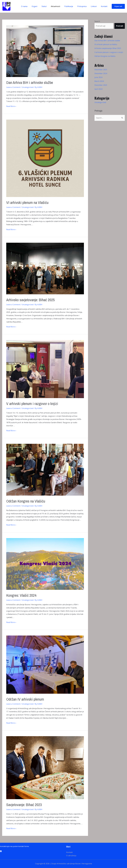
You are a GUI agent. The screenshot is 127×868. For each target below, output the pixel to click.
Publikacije (72, 6)
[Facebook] (1, 851)
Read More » (11, 106)
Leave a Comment (13, 87)
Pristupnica (84, 6)
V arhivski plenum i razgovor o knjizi (35, 403)
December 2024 (101, 73)
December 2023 (101, 85)
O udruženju (71, 856)
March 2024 (99, 81)
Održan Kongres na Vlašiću (28, 501)
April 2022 (99, 89)
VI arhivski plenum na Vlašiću (29, 202)
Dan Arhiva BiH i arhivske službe (32, 82)
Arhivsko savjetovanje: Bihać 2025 (33, 300)
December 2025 (101, 69)
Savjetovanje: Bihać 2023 (26, 805)
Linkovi (95, 6)
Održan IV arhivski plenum (27, 699)
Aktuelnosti (59, 6)
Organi (40, 6)
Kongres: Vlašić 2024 (23, 595)
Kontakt (105, 6)
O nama (31, 6)
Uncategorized (28, 87)
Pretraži (120, 26)
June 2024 (98, 77)
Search (97, 21)
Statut (49, 6)
